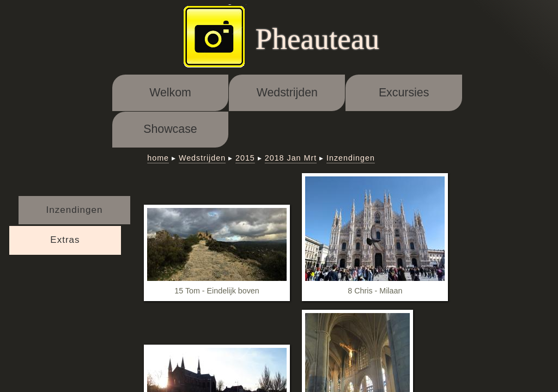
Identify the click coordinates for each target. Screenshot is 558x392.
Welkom (170, 93)
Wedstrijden (287, 93)
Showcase (170, 129)
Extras (65, 240)
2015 (245, 158)
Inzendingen (75, 210)
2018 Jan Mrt (291, 158)
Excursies (404, 93)
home (158, 158)
